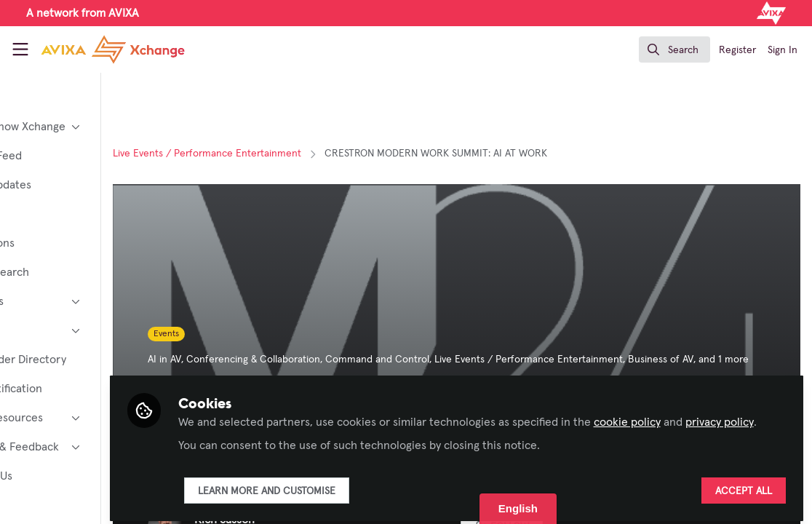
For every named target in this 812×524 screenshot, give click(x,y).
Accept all (744, 485)
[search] (674, 49)
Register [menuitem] (737, 50)
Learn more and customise (351, 485)
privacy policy (297, 416)
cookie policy (712, 399)
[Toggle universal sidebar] (20, 49)
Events (251, 334)
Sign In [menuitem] (783, 50)
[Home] (97, 49)
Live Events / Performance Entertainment (292, 154)
